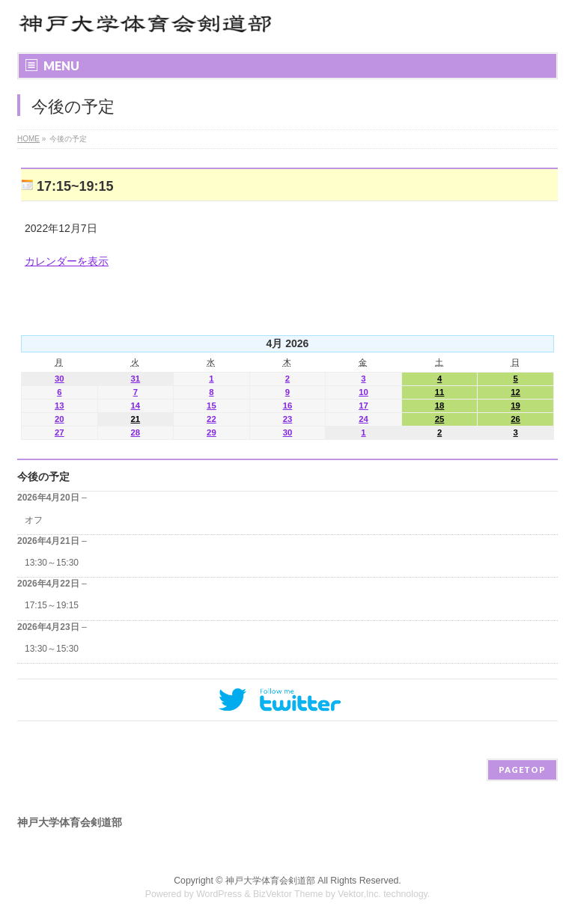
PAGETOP (522, 770)
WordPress (219, 894)
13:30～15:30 (52, 563)
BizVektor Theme (288, 894)
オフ (34, 520)
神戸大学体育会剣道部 (270, 881)
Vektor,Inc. (359, 894)
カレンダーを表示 (67, 261)
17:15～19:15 (52, 605)
